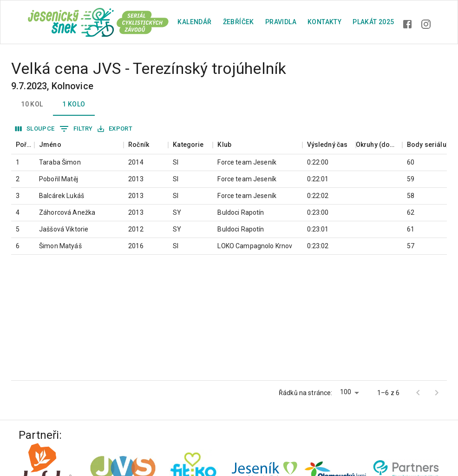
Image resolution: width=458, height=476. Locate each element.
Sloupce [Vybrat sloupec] (35, 129)
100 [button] (346, 392)
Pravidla (281, 22)
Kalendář (194, 22)
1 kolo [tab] (74, 105)
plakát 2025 (373, 22)
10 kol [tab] (32, 105)
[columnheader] (23, 145)
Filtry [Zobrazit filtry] (76, 129)
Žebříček (239, 22)
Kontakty (324, 22)
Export (115, 129)
